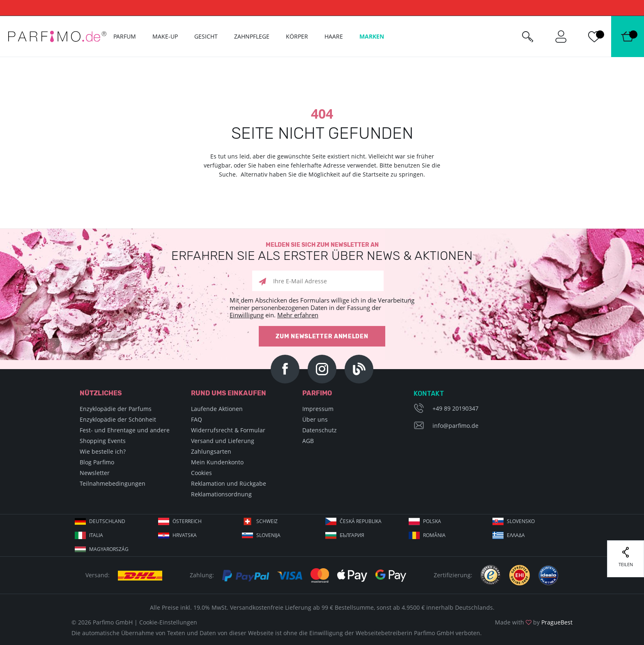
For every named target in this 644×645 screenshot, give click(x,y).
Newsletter (95, 473)
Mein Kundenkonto (217, 462)
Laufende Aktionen (217, 409)
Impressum (318, 409)
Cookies (201, 473)
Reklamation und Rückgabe (229, 483)
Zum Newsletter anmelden (322, 336)
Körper (297, 36)
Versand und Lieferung (223, 441)
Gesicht (206, 36)
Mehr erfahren (298, 315)
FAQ (197, 419)
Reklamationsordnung (221, 494)
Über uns (315, 419)
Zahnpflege (252, 36)
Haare (334, 36)
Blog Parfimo (97, 462)
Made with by (534, 622)
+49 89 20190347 (455, 408)
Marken (372, 36)
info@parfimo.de (455, 426)
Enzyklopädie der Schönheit (118, 419)
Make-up (165, 36)
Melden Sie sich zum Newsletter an (322, 252)
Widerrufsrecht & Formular (228, 430)
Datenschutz (320, 430)
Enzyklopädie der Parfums (116, 409)
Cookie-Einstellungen (168, 622)
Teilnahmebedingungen (113, 483)
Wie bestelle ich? (103, 451)
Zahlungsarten (211, 451)
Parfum (125, 36)
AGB (308, 441)
